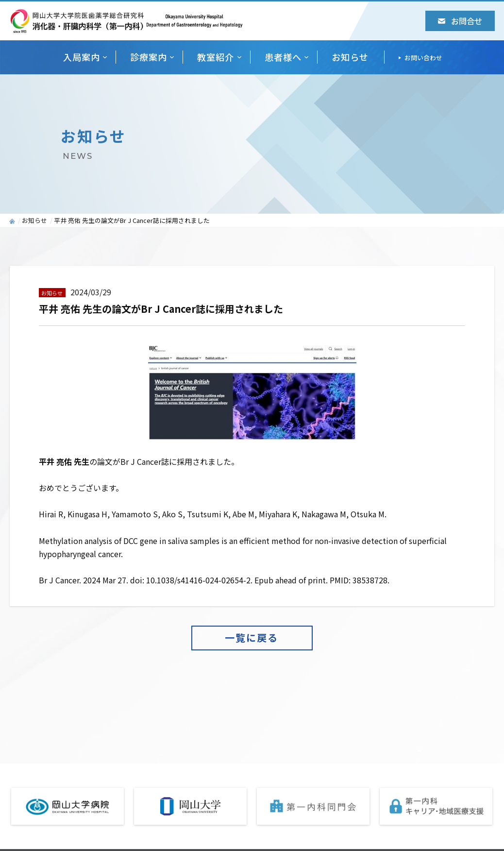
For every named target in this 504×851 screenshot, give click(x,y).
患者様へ (283, 57)
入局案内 (82, 57)
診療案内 (149, 57)
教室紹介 (216, 57)
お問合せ (460, 21)
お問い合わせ (423, 58)
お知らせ (350, 57)
